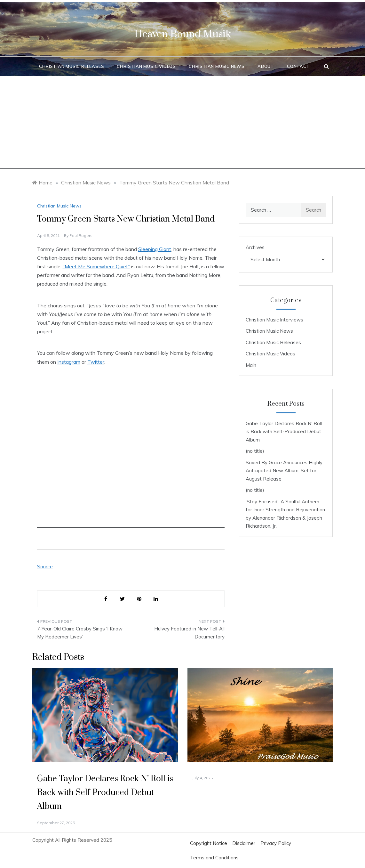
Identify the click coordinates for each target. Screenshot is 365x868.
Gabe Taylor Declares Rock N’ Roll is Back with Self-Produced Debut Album (284, 432)
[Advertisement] (182, 124)
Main (251, 365)
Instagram (69, 362)
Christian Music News (217, 66)
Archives (255, 247)
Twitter (96, 362)
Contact (298, 66)
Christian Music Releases (71, 66)
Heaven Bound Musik (183, 34)
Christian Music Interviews (274, 320)
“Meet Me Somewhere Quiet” (96, 266)
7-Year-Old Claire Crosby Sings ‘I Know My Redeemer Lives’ (80, 633)
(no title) (255, 451)
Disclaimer (244, 843)
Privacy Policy (276, 843)
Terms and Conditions (214, 858)
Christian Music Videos (146, 66)
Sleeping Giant (155, 249)
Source (45, 566)
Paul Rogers (81, 235)
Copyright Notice (209, 843)
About (266, 66)
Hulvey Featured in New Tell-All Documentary (189, 633)
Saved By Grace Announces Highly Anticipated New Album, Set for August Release (284, 471)
